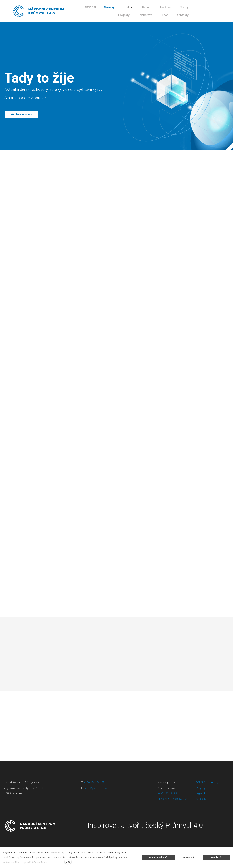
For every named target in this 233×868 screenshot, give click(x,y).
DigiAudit (201, 793)
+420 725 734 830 (168, 793)
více (68, 862)
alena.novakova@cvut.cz (172, 798)
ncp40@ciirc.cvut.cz (95, 787)
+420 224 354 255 (94, 782)
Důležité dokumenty (207, 782)
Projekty (201, 787)
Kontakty (201, 798)
